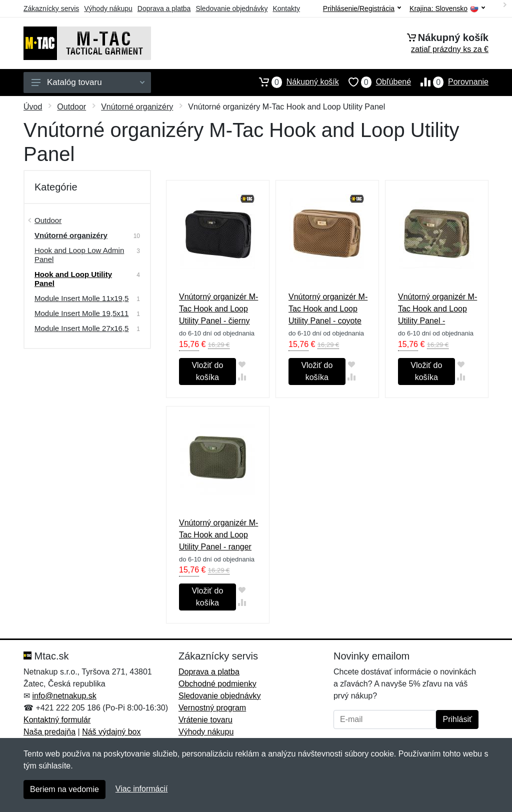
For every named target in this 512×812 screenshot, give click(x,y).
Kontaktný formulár (57, 720)
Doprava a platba (164, 8)
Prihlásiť (457, 719)
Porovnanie (450, 82)
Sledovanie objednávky (231, 8)
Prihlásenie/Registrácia (362, 8)
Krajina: (447, 9)
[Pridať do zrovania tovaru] (242, 377)
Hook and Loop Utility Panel (73, 279)
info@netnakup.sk (64, 696)
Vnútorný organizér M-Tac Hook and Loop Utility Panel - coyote (328, 309)
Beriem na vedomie (64, 789)
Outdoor (71, 107)
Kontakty (286, 8)
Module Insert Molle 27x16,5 (81, 328)
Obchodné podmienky (217, 684)
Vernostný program (212, 708)
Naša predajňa (49, 732)
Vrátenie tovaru (205, 720)
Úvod (33, 107)
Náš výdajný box (111, 732)
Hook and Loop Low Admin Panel (79, 255)
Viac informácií (142, 789)
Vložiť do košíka (207, 371)
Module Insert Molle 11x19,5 (81, 298)
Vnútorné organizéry (137, 107)
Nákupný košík (294, 82)
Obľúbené (375, 82)
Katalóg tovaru (88, 82)
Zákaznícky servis (51, 8)
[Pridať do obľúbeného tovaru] (242, 364)
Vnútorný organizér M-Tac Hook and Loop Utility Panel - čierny (218, 309)
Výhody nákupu (108, 8)
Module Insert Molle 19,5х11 (81, 313)
